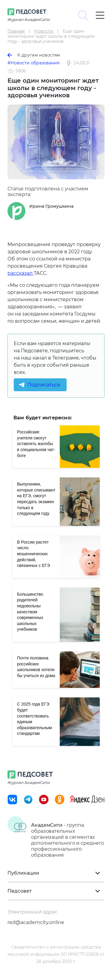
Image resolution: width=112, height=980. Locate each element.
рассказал (21, 273)
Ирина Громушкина (51, 206)
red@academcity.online (36, 922)
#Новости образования (33, 63)
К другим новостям (34, 55)
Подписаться (44, 385)
